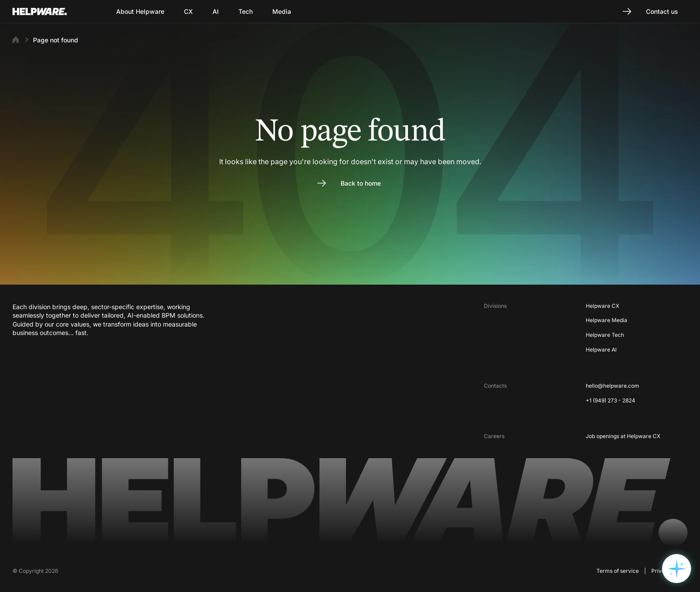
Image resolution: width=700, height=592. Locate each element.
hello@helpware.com (612, 386)
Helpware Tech (605, 335)
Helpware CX (602, 306)
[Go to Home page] (51, 12)
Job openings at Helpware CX (623, 436)
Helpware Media (606, 320)
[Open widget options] (677, 569)
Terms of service (618, 571)
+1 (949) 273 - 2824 (610, 400)
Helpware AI (601, 350)
